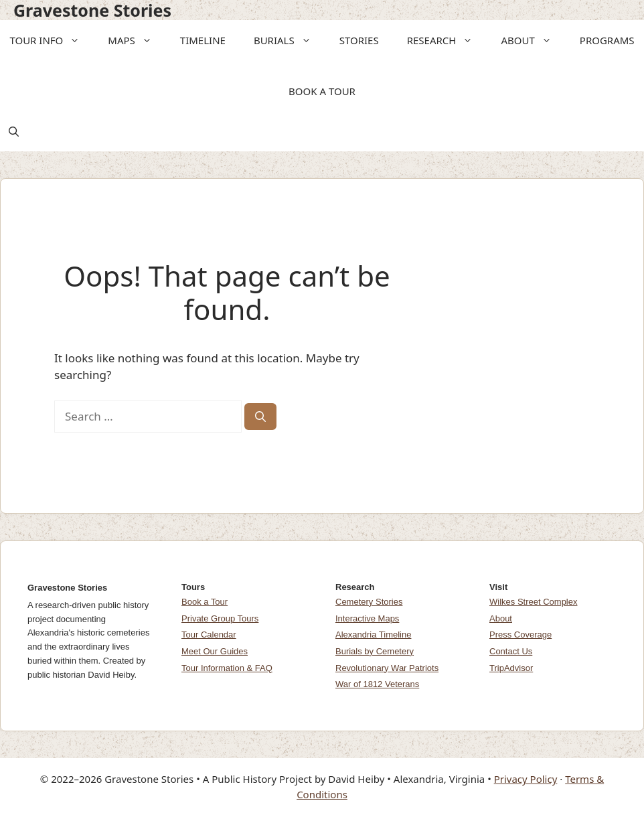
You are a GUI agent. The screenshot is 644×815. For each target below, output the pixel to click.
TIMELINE (203, 40)
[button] (76, 40)
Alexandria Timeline (373, 635)
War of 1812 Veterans (377, 684)
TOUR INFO (49, 40)
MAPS (134, 40)
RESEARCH (445, 40)
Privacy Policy (526, 779)
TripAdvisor (511, 668)
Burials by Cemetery (375, 651)
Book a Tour (205, 602)
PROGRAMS (607, 40)
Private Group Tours (220, 618)
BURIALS (287, 40)
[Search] (260, 417)
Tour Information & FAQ (227, 668)
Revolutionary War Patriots (387, 668)
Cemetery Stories (369, 602)
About (501, 618)
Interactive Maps (367, 618)
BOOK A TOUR (322, 91)
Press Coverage (520, 635)
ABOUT (530, 40)
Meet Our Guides (215, 651)
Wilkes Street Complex (533, 602)
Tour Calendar (209, 635)
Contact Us (511, 651)
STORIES (359, 40)
